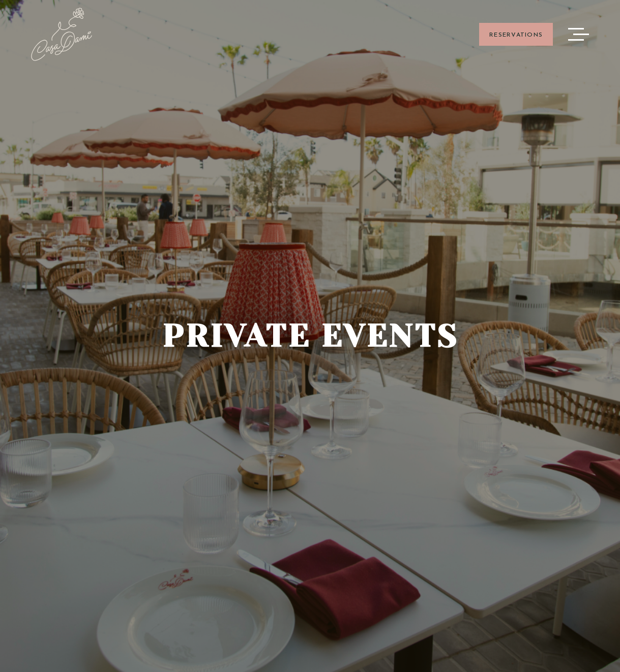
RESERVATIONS (516, 35)
